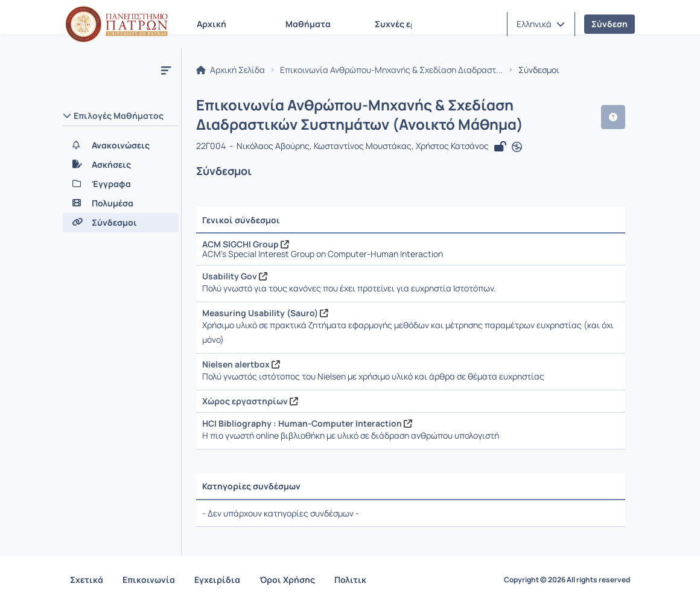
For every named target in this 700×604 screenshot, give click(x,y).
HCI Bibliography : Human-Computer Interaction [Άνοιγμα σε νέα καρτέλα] (307, 423)
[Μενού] (166, 70)
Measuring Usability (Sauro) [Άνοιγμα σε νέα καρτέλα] (265, 313)
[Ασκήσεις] (121, 165)
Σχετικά (87, 580)
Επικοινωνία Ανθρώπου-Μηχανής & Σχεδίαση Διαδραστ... (392, 70)
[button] (541, 24)
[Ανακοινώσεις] (121, 145)
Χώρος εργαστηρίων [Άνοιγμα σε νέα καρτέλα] (250, 401)
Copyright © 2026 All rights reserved (567, 580)
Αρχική (212, 24)
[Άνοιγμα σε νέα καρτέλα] (517, 147)
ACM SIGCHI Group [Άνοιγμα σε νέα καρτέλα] (246, 244)
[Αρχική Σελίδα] (116, 24)
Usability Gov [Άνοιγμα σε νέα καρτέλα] (235, 276)
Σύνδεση (609, 24)
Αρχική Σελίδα (231, 70)
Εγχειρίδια (217, 580)
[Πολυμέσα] (121, 203)
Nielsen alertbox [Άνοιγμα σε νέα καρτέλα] (241, 364)
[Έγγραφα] (121, 184)
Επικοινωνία (149, 580)
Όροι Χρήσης (287, 580)
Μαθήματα (308, 24)
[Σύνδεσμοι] (121, 223)
